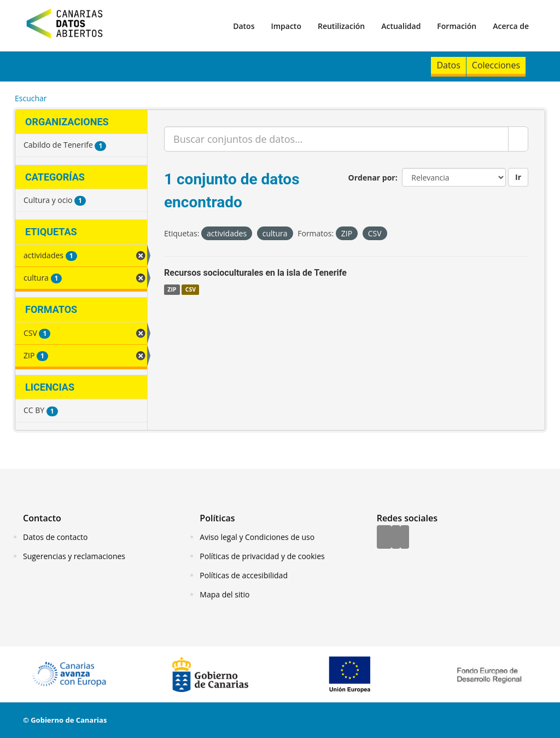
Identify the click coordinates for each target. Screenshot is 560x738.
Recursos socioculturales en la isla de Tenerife (255, 273)
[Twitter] (396, 538)
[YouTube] (405, 538)
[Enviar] (518, 139)
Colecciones (496, 65)
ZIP (172, 289)
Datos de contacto (55, 537)
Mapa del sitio (224, 594)
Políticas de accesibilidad (244, 575)
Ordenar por (372, 178)
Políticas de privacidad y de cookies (262, 556)
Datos (244, 26)
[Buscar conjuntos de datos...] (336, 139)
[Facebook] (384, 538)
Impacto (286, 26)
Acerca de (511, 26)
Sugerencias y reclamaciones (74, 556)
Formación (457, 26)
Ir (518, 177)
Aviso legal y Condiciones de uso (257, 537)
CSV (191, 289)
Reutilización (341, 26)
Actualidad (401, 26)
